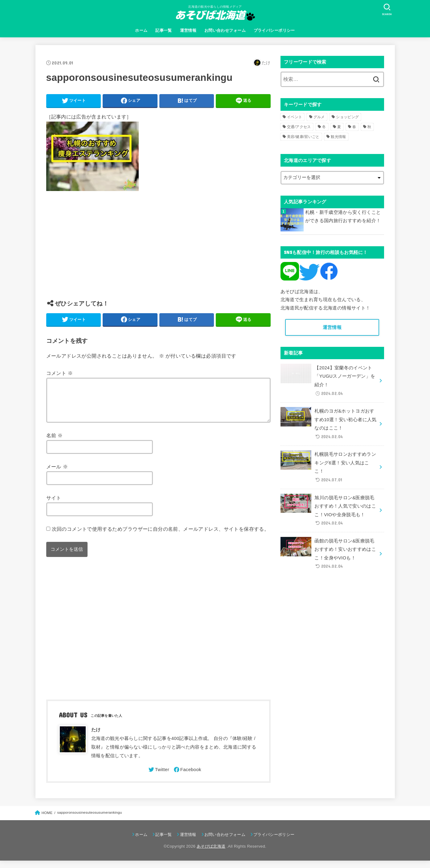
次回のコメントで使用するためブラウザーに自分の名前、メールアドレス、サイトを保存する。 (161, 536)
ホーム (141, 30)
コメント (60, 373)
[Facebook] (187, 777)
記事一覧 (164, 30)
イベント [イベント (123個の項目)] (295, 117)
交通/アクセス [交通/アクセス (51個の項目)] (299, 127)
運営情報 (188, 30)
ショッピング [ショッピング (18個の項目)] (347, 117)
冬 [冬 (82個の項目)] (324, 127)
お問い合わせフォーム (225, 30)
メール (57, 474)
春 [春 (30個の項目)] (354, 127)
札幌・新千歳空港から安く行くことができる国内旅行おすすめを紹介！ (343, 217)
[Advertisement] (158, 250)
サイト (54, 505)
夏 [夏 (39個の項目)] (339, 127)
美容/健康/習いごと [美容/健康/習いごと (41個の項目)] (303, 137)
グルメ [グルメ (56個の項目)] (319, 117)
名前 (55, 443)
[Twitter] (158, 777)
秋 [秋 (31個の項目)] (369, 127)
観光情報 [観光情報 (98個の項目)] (338, 137)
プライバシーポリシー (274, 30)
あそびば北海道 (211, 854)
